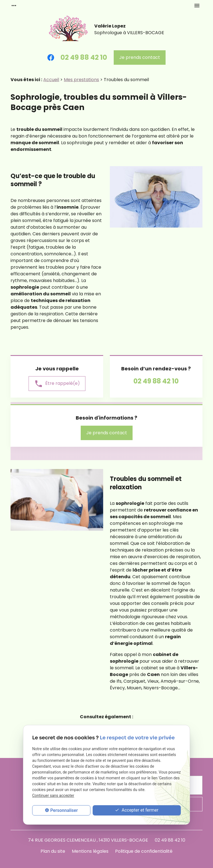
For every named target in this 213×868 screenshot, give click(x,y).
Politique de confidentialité (144, 851)
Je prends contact (140, 57)
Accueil (51, 80)
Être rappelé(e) (57, 384)
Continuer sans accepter (53, 795)
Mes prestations (81, 80)
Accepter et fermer (137, 810)
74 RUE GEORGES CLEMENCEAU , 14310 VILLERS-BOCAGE (88, 840)
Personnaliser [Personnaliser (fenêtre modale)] (64, 810)
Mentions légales (90, 851)
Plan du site (53, 851)
